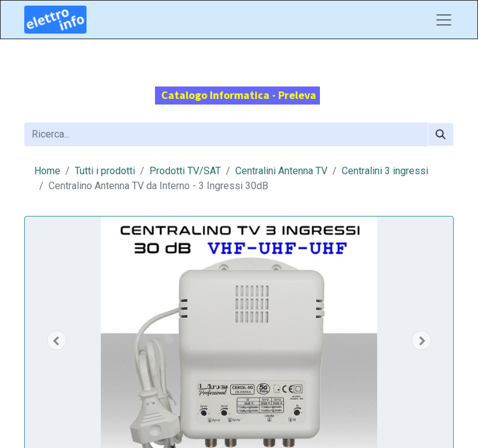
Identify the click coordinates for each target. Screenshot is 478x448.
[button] (57, 340)
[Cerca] (441, 134)
